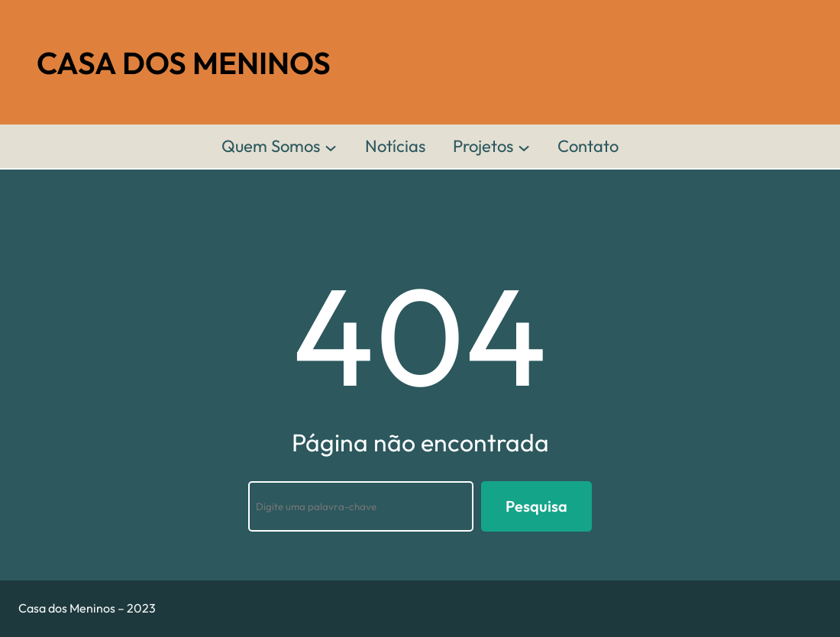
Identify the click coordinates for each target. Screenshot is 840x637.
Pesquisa (536, 506)
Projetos (483, 146)
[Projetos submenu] (524, 147)
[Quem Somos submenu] (331, 147)
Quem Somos (271, 146)
